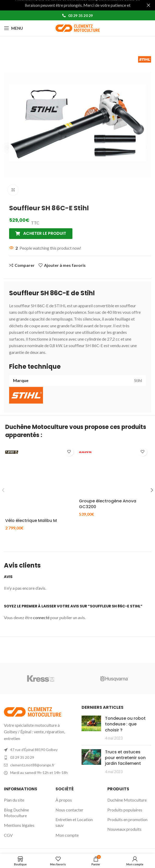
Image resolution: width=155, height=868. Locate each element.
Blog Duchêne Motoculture (16, 813)
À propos (64, 800)
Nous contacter (69, 810)
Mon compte (67, 835)
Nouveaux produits (124, 829)
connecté (41, 617)
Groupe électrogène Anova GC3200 (108, 504)
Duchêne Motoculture (127, 800)
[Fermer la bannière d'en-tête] (148, 5)
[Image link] (33, 711)
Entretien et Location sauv (74, 822)
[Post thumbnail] (91, 728)
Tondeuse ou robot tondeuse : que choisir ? (125, 724)
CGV (8, 835)
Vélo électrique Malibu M (31, 521)
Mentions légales (19, 825)
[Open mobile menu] (13, 28)
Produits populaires (125, 810)
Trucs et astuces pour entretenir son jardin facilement (125, 758)
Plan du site (14, 800)
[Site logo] (78, 27)
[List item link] (39, 758)
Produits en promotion (127, 819)
